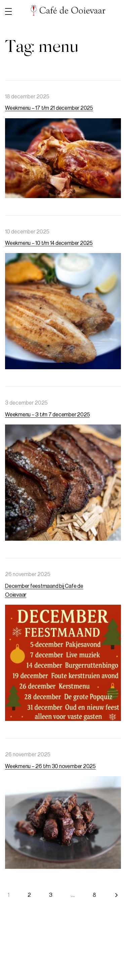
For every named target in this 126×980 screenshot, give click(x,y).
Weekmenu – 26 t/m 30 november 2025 (50, 766)
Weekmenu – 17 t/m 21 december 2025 (49, 108)
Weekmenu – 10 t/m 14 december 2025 (49, 243)
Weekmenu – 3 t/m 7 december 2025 (47, 415)
